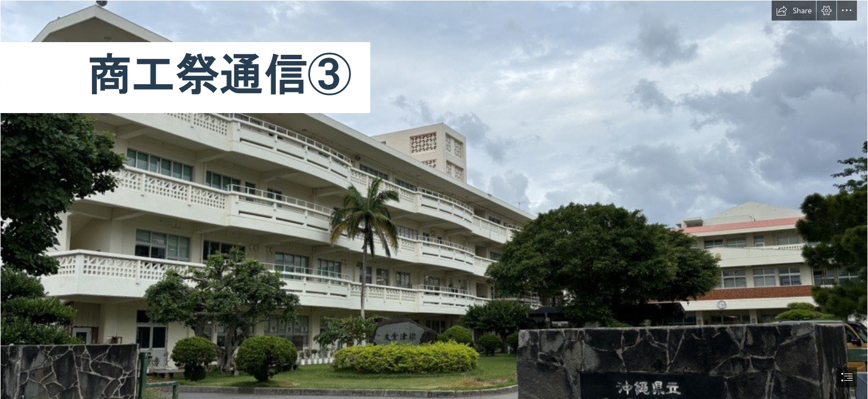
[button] (794, 11)
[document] (434, 199)
